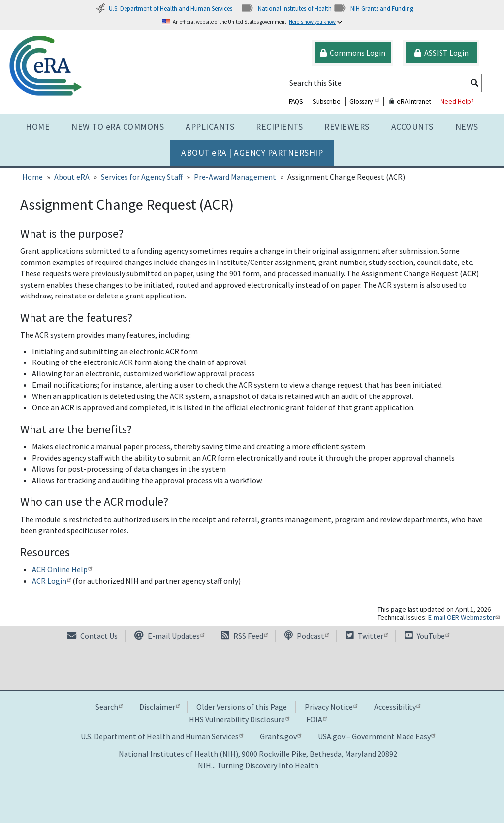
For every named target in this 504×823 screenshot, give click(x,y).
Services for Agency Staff (142, 177)
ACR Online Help (62, 569)
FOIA (316, 719)
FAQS (296, 102)
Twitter (367, 636)
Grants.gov (281, 736)
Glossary (364, 102)
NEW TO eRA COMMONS (118, 127)
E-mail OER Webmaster (465, 617)
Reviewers (347, 127)
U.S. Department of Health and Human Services (164, 8)
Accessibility (397, 707)
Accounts (412, 127)
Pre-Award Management (235, 177)
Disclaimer (159, 707)
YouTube (427, 636)
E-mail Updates (169, 636)
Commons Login (353, 53)
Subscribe (327, 102)
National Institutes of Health (286, 8)
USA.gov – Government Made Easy (377, 736)
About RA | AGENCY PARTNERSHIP (252, 153)
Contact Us (92, 636)
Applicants (210, 127)
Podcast (307, 636)
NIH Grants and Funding (373, 8)
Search (109, 707)
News (467, 127)
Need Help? (457, 102)
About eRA (72, 177)
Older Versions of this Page (242, 707)
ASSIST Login (441, 53)
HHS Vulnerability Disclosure (239, 719)
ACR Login (51, 581)
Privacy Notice (331, 707)
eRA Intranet (410, 102)
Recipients (279, 127)
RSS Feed (244, 636)
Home (38, 127)
